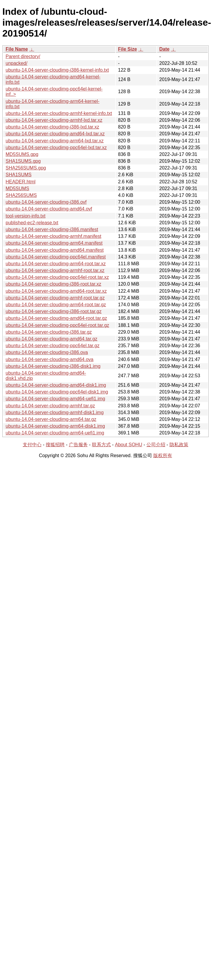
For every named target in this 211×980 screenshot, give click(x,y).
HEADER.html (20, 182)
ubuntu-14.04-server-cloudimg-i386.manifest (52, 229)
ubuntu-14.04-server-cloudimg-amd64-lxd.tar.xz (55, 134)
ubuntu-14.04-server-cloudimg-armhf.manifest (53, 236)
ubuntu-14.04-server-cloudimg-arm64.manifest (54, 243)
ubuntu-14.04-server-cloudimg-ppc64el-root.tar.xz (57, 277)
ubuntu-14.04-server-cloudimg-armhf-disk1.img (55, 412)
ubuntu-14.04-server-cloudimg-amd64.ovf (49, 209)
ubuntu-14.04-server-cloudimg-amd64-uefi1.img (55, 399)
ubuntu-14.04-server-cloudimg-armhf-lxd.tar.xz (54, 120)
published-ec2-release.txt (32, 223)
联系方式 (101, 445)
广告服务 (78, 445)
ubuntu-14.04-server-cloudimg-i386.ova (47, 352)
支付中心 (32, 445)
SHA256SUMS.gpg (26, 168)
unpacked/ (17, 63)
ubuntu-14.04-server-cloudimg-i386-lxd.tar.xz (52, 127)
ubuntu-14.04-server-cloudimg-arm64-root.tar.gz (56, 305)
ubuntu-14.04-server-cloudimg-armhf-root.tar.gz (55, 298)
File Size (128, 49)
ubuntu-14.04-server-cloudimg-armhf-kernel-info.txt (59, 113)
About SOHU (128, 445)
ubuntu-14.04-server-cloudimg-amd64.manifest (55, 250)
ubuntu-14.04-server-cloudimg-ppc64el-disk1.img (57, 392)
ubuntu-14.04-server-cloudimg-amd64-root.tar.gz (56, 318)
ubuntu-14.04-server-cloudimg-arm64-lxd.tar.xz (55, 141)
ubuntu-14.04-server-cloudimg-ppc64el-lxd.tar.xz (56, 148)
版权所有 (163, 456)
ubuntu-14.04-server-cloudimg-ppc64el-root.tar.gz (57, 325)
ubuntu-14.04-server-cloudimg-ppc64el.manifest (56, 257)
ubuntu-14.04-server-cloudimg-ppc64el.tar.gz (52, 346)
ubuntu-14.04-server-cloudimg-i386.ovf (46, 202)
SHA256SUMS (21, 195)
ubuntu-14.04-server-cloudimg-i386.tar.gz (49, 332)
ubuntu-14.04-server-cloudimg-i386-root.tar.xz (53, 284)
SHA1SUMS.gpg (23, 161)
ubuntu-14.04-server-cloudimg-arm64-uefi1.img (55, 433)
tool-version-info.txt (25, 216)
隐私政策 (179, 445)
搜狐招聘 (55, 445)
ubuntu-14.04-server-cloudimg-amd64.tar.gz (51, 339)
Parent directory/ (23, 56)
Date (165, 49)
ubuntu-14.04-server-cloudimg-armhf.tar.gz (50, 406)
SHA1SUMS (19, 175)
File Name (17, 49)
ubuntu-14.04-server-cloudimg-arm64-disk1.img (55, 426)
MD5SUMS (17, 188)
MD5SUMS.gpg (22, 154)
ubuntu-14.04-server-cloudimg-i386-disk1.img (53, 366)
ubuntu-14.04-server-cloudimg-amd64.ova (50, 359)
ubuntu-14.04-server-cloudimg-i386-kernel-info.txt (57, 70)
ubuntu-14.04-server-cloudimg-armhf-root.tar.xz (55, 270)
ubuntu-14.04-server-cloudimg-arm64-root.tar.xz (56, 264)
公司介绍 (156, 445)
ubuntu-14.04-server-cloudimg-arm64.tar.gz (51, 419)
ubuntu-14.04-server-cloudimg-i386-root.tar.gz (54, 311)
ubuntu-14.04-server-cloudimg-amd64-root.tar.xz (56, 291)
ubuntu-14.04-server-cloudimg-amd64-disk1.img (56, 385)
